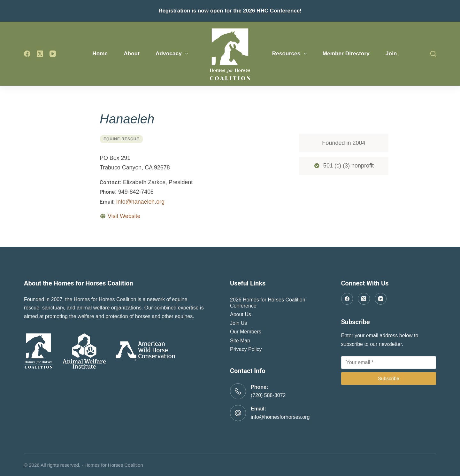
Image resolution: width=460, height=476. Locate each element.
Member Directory (346, 54)
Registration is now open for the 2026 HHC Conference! (230, 11)
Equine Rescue (121, 139)
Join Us (238, 323)
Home (100, 54)
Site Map (240, 341)
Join (391, 54)
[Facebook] (27, 54)
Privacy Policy (246, 349)
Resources (291, 54)
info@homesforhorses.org (280, 417)
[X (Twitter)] (40, 54)
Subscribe (389, 378)
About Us (241, 314)
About (132, 54)
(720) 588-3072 (268, 395)
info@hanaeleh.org (140, 202)
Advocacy (173, 54)
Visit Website (124, 216)
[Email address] (389, 363)
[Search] (433, 54)
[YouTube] (53, 54)
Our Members (246, 332)
